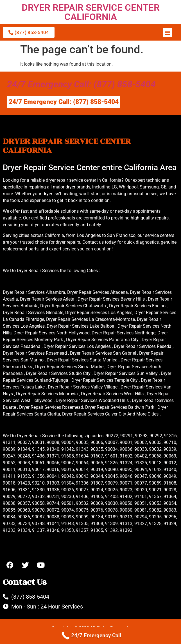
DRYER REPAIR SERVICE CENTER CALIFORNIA (91, 12)
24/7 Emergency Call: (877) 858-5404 (81, 84)
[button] (167, 33)
